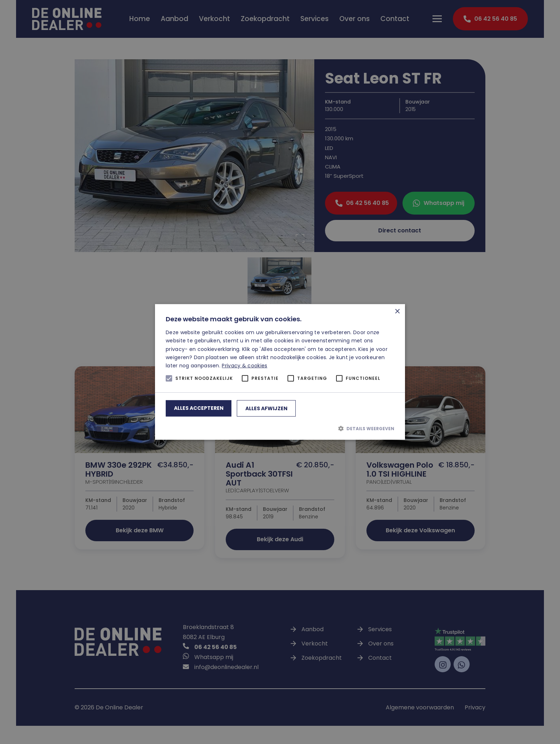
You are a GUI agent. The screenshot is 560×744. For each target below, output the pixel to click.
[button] (280, 428)
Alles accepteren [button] (199, 408)
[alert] (280, 372)
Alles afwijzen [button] (266, 408)
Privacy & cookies (244, 366)
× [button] (397, 312)
